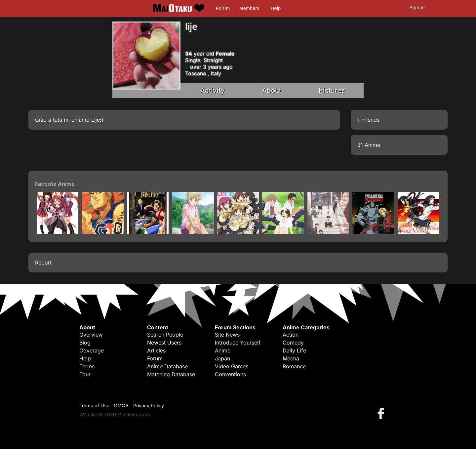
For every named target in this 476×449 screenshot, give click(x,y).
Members (249, 8)
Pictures (332, 90)
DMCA (121, 406)
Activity (213, 90)
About (272, 90)
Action (291, 335)
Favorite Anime (55, 184)
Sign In (417, 8)
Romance (294, 366)
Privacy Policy (149, 406)
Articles (156, 350)
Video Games (232, 366)
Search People (165, 335)
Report (43, 263)
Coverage (92, 350)
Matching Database (171, 374)
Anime (223, 350)
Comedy (293, 343)
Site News (227, 335)
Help (276, 8)
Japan (222, 358)
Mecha (291, 358)
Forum (223, 8)
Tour (85, 374)
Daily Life (294, 350)
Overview (91, 335)
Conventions (230, 374)
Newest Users (164, 343)
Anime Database (167, 366)
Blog (85, 343)
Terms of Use (94, 406)
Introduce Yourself (238, 343)
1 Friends (368, 120)
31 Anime (369, 145)
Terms (87, 366)
